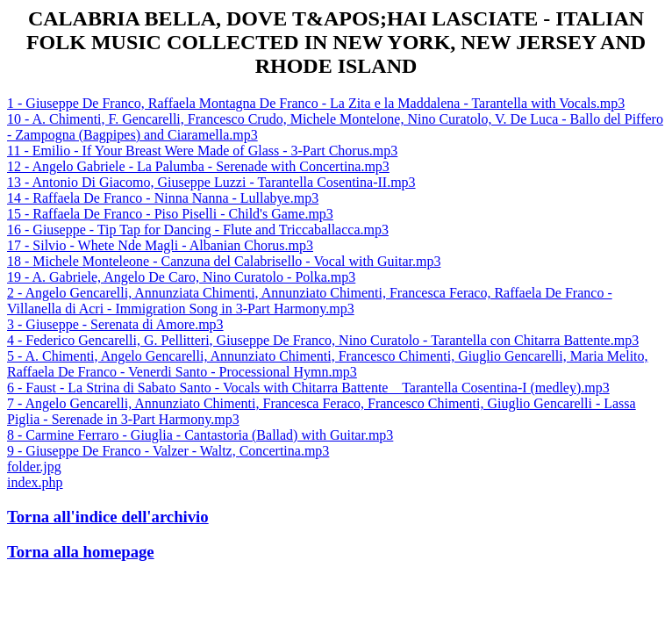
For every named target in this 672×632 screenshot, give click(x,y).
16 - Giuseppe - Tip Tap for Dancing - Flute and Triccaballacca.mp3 (198, 230)
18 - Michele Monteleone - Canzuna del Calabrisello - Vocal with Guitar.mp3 (224, 261)
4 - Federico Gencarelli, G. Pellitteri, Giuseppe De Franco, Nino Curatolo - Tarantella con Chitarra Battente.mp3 (323, 340)
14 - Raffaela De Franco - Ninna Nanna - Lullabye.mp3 (163, 198)
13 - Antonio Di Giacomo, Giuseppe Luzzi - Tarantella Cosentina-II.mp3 (211, 182)
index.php (35, 482)
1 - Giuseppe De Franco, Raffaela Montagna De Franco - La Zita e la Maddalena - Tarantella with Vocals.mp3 (316, 103)
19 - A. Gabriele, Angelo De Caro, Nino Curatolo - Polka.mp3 (181, 277)
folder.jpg (34, 467)
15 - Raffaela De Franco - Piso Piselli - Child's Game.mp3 (170, 214)
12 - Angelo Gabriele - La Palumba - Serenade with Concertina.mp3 (198, 166)
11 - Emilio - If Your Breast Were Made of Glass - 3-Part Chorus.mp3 (202, 151)
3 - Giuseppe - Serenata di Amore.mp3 (115, 324)
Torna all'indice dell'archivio (108, 517)
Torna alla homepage (81, 552)
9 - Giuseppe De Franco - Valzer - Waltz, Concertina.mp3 (168, 451)
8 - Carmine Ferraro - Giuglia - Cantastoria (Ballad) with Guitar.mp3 (200, 435)
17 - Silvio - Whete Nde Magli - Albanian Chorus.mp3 (160, 245)
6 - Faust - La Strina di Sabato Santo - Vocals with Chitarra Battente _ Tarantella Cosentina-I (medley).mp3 (308, 388)
